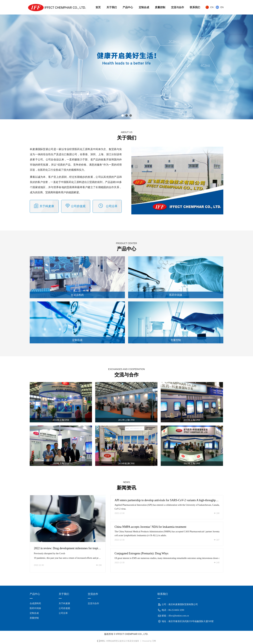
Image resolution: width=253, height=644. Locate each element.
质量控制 (176, 340)
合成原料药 (77, 295)
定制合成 (77, 340)
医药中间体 (176, 295)
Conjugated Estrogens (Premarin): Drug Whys (142, 553)
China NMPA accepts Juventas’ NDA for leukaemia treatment (150, 527)
